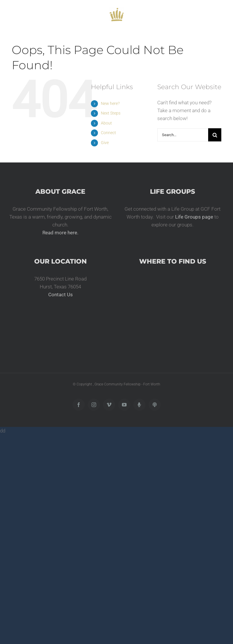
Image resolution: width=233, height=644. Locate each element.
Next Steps (111, 113)
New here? (110, 103)
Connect (108, 133)
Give (105, 143)
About (106, 123)
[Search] (215, 135)
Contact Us (61, 295)
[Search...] (183, 135)
